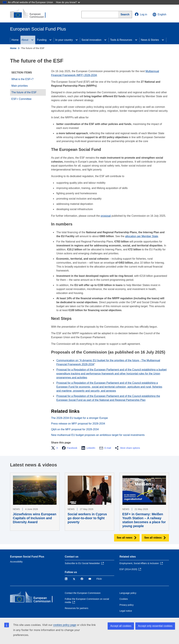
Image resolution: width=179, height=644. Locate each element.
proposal (106, 216)
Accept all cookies (121, 626)
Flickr (99, 579)
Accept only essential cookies (155, 626)
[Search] (125, 15)
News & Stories (150, 40)
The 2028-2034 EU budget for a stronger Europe (79, 418)
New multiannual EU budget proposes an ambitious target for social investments (98, 435)
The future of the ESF (24, 92)
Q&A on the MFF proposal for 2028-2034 (75, 429)
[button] (55, 448)
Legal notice (126, 611)
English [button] (159, 15)
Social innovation (91, 40)
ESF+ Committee (21, 99)
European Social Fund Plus (27, 557)
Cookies (124, 599)
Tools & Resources (121, 40)
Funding (42, 40)
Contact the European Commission (83, 593)
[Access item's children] (32, 40)
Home (15, 40)
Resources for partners (76, 608)
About (25, 40)
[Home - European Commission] (30, 14)
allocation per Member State (142, 236)
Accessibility (16, 562)
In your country (64, 40)
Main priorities (20, 86)
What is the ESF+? (22, 79)
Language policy (128, 593)
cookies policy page (65, 625)
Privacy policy (127, 605)
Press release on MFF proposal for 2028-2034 (78, 424)
